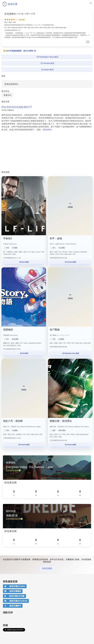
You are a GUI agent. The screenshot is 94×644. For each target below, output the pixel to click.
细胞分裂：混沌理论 (61, 421)
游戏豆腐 (9, 4)
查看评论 (7, 95)
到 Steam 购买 (24, 262)
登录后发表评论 (11, 84)
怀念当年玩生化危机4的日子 (17, 107)
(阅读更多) (47, 130)
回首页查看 (47, 568)
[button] (91, 3)
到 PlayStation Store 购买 (47, 57)
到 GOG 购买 (24, 353)
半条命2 (8, 238)
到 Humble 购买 (47, 63)
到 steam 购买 (47, 70)
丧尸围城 (55, 330)
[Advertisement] (47, 151)
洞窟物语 (8, 330)
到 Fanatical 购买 (70, 262)
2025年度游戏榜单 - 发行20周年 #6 (21, 51)
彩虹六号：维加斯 (13, 421)
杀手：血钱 (56, 238)
